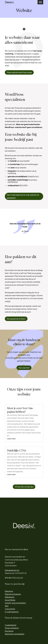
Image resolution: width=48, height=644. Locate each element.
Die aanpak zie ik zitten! (16, 319)
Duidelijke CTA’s (16, 450)
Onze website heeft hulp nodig (19, 72)
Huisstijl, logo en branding (15, 603)
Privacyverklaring (12, 628)
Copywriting (10, 609)
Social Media (10, 600)
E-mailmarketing (12, 612)
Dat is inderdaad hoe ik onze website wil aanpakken (23, 196)
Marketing (9, 591)
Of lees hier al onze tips (24, 487)
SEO (7, 606)
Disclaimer (9, 631)
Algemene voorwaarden (15, 634)
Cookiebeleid (11, 625)
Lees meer (11, 439)
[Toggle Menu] (40, 2)
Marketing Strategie (13, 594)
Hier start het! (24, 368)
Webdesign (10, 597)
